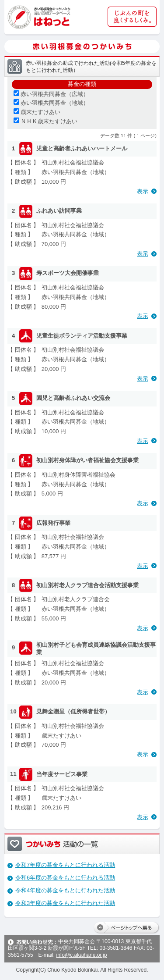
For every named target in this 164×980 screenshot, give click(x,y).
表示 (143, 191)
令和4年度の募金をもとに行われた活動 (65, 890)
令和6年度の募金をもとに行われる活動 (65, 878)
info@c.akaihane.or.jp (81, 955)
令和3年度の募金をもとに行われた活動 (65, 903)
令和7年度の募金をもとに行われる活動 (65, 865)
